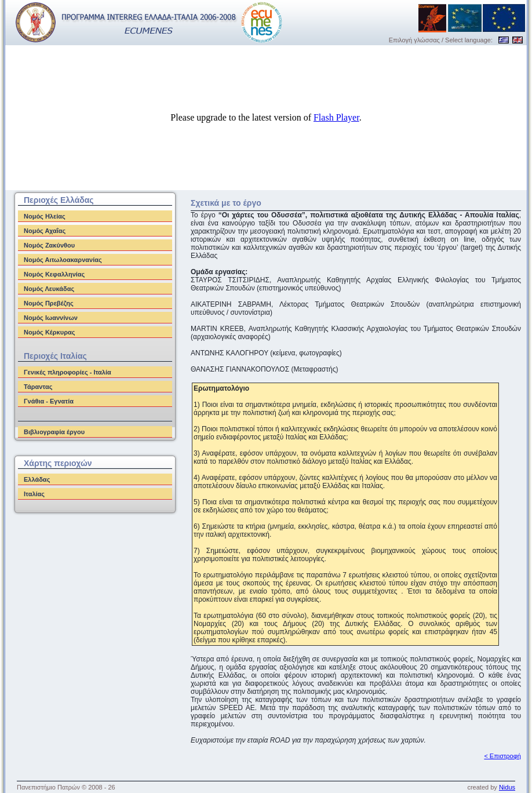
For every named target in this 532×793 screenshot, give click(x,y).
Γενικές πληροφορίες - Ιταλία (68, 372)
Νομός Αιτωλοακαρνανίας (63, 260)
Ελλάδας (37, 479)
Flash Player (336, 117)
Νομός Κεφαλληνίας (54, 274)
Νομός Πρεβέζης (49, 303)
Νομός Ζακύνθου (49, 245)
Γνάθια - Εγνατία (49, 401)
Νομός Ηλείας (45, 216)
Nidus (507, 787)
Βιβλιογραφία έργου (54, 432)
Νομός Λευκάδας (49, 289)
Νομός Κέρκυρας (49, 332)
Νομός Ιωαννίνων (51, 318)
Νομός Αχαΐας (45, 231)
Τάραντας (38, 387)
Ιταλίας (34, 494)
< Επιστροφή (502, 756)
